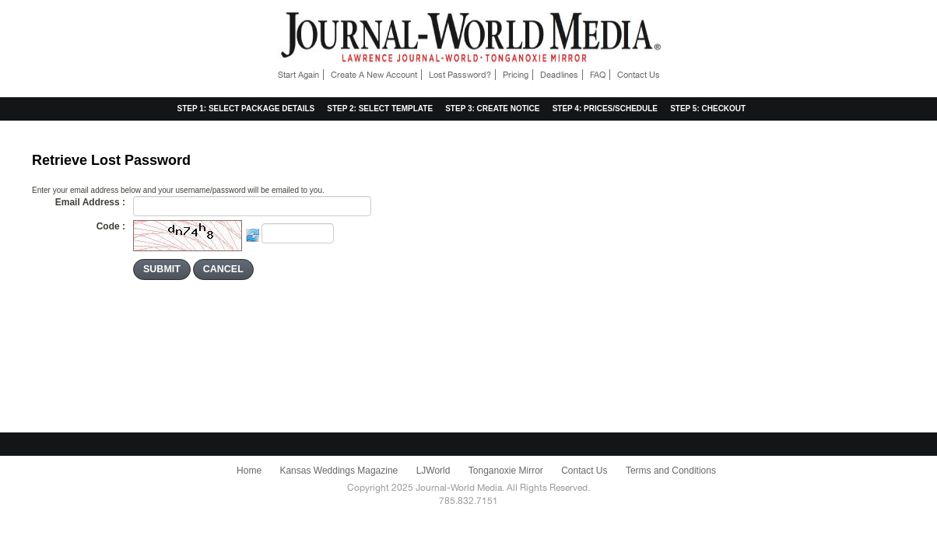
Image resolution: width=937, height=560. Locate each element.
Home (249, 471)
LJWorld (433, 471)
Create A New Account (374, 75)
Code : (111, 226)
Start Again (298, 75)
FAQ (598, 75)
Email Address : (90, 202)
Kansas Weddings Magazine (339, 471)
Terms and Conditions (671, 471)
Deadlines (559, 75)
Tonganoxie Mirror (506, 471)
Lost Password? (460, 75)
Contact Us (639, 75)
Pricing (516, 75)
